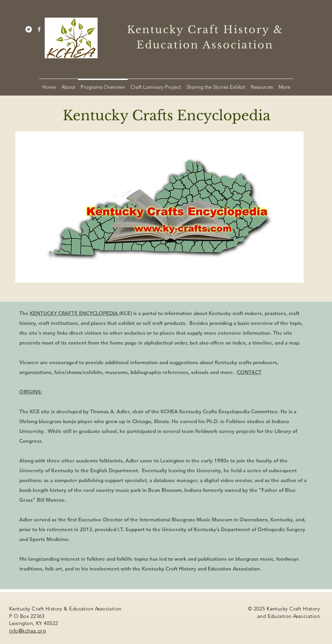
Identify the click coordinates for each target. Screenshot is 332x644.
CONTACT (249, 372)
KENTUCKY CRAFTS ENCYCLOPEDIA (75, 313)
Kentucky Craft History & (205, 30)
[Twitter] (29, 29)
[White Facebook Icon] (39, 29)
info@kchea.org (27, 631)
